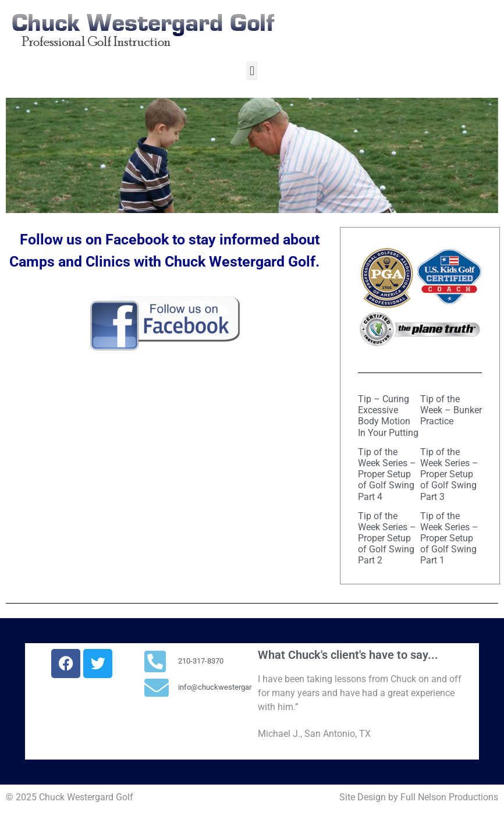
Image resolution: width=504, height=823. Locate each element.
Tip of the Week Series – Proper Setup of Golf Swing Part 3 (449, 474)
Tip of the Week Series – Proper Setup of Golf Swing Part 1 (449, 538)
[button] (252, 71)
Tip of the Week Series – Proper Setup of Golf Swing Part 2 (387, 538)
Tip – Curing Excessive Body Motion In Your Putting (388, 416)
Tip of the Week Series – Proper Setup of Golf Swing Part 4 (387, 474)
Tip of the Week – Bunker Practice (451, 410)
